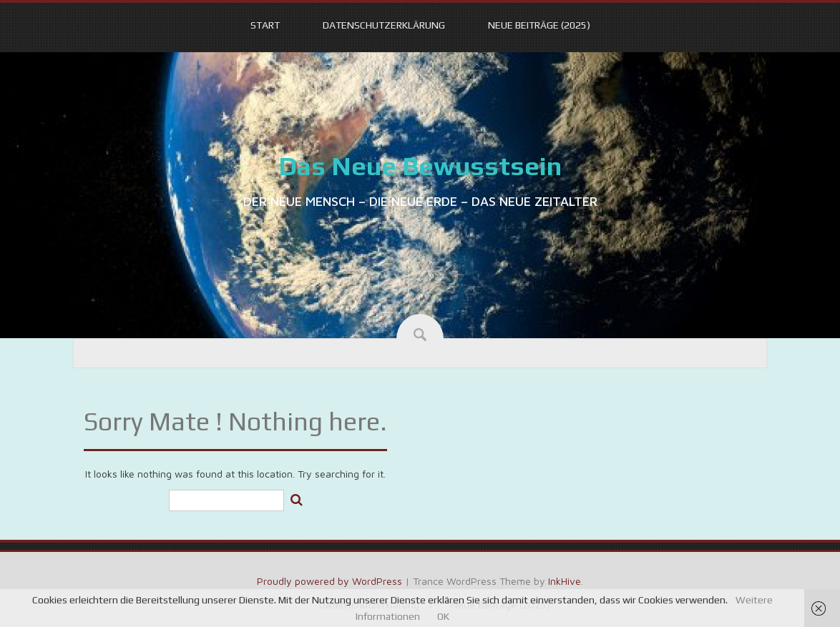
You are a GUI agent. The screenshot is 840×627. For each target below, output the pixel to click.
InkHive (565, 581)
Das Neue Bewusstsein (420, 166)
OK (443, 616)
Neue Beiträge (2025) (539, 25)
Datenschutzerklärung (384, 25)
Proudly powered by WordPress (329, 581)
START (265, 25)
